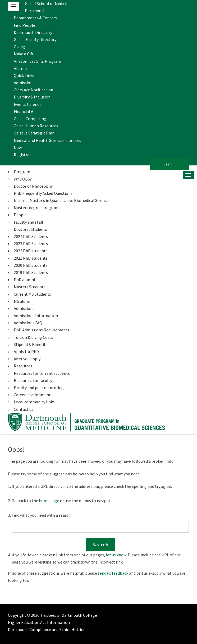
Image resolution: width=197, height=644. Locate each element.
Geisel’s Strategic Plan (34, 133)
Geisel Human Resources (36, 126)
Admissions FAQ (28, 323)
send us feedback (113, 573)
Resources (23, 366)
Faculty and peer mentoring (39, 388)
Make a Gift (24, 54)
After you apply (27, 359)
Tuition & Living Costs (33, 337)
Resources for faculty (33, 380)
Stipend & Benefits (31, 344)
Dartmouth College (79, 615)
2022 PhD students (31, 251)
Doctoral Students (30, 229)
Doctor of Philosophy (33, 186)
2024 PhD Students (31, 236)
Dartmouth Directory (33, 32)
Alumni (20, 68)
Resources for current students (42, 373)
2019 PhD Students (31, 272)
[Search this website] (100, 526)
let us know (116, 555)
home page (49, 501)
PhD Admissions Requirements (42, 330)
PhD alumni (24, 280)
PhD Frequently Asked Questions (43, 193)
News (19, 147)
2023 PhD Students (31, 244)
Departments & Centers (35, 18)
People (20, 215)
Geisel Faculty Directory (35, 39)
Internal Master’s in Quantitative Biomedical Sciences (62, 200)
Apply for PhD (26, 352)
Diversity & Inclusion (32, 97)
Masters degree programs (37, 208)
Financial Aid (25, 111)
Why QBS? (23, 179)
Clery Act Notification (33, 90)
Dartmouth (35, 11)
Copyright (17, 615)
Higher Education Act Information (39, 622)
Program (22, 172)
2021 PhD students (31, 258)
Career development (32, 395)
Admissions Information (36, 316)
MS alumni (23, 301)
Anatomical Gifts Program (37, 61)
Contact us (24, 409)
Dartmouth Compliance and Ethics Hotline (47, 629)
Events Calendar (28, 104)
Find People (24, 25)
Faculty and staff (28, 222)
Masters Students (30, 287)
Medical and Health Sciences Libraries (47, 140)
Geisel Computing (30, 119)
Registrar (22, 155)
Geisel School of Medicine (48, 3)
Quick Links (24, 75)
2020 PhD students (31, 265)
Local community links (34, 402)
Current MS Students (32, 294)
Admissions (24, 83)
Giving (19, 47)
